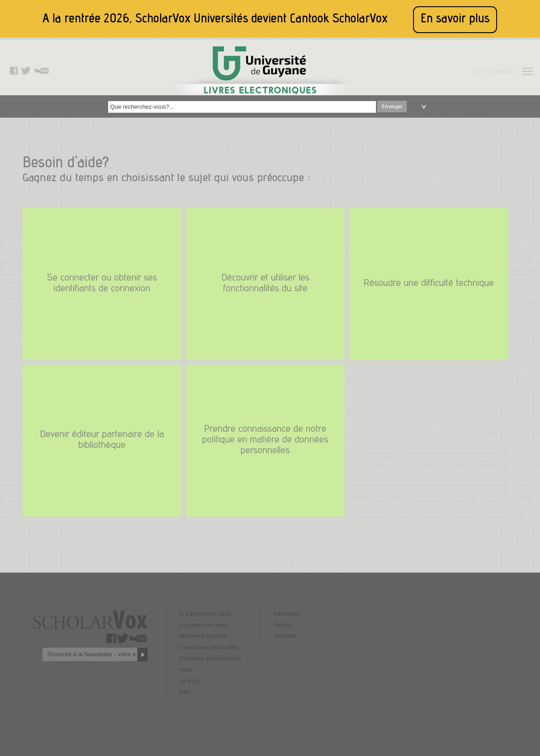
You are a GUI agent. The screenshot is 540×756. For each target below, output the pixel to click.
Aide (186, 670)
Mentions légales (203, 636)
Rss (185, 692)
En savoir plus (455, 19)
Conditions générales (209, 647)
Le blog (190, 681)
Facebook (287, 614)
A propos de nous (204, 625)
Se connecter (495, 72)
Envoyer (392, 107)
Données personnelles (210, 658)
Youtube (285, 636)
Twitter (283, 625)
